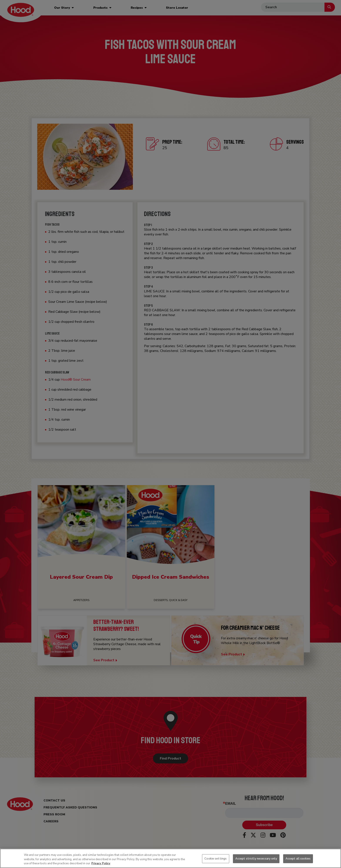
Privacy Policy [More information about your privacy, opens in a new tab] (101, 863)
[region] (170, 858)
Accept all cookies (298, 858)
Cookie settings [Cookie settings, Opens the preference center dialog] (216, 858)
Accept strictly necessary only (256, 858)
